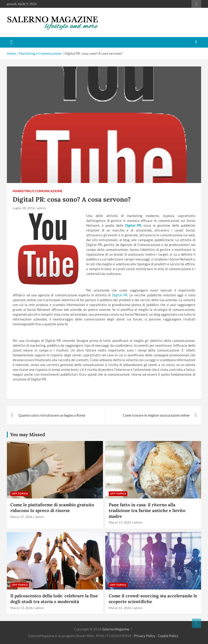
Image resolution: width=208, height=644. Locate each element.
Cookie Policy (168, 636)
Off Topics (20, 494)
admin (41, 208)
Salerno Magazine (116, 629)
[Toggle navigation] (11, 42)
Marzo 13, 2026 (120, 522)
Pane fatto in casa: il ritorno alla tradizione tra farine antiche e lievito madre (147, 510)
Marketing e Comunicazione (38, 191)
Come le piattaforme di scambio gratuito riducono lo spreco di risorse (52, 508)
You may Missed (28, 434)
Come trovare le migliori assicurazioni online (156, 415)
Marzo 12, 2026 (120, 608)
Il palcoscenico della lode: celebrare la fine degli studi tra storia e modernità (54, 599)
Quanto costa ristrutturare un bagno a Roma (52, 415)
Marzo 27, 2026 (21, 517)
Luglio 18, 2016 (24, 208)
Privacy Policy (145, 636)
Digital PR (120, 295)
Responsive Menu (196, 4)
